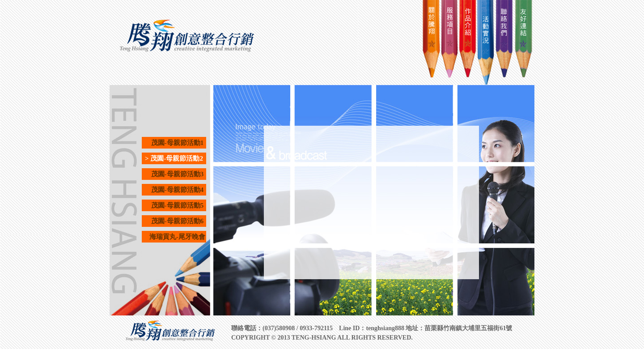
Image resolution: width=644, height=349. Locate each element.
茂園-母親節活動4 (174, 190)
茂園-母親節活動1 (174, 143)
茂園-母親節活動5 (174, 205)
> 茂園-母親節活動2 (174, 158)
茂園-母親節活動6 (174, 221)
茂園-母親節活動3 (174, 174)
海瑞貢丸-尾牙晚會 (174, 237)
